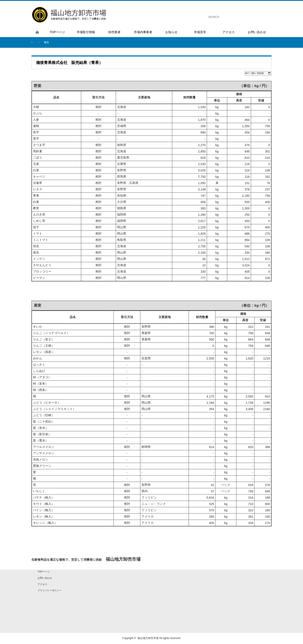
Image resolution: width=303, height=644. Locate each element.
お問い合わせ (45, 579)
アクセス (42, 585)
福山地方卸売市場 (148, 639)
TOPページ (44, 572)
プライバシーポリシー (50, 591)
